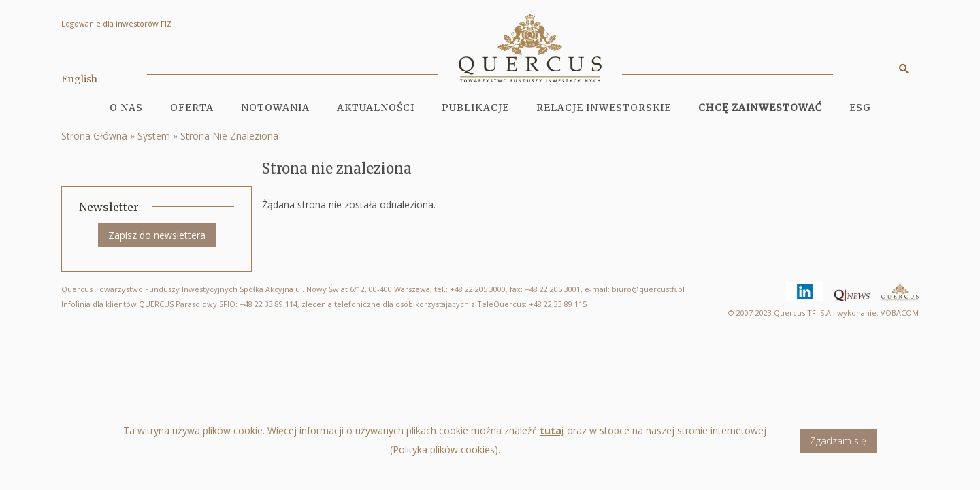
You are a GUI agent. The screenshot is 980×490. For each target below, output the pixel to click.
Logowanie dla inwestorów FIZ (116, 23)
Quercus (900, 294)
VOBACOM (900, 313)
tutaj (552, 436)
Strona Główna (94, 136)
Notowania (275, 108)
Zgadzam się (838, 445)
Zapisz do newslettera (157, 235)
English (79, 79)
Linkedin (786, 282)
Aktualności (376, 108)
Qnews (834, 290)
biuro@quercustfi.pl (648, 289)
